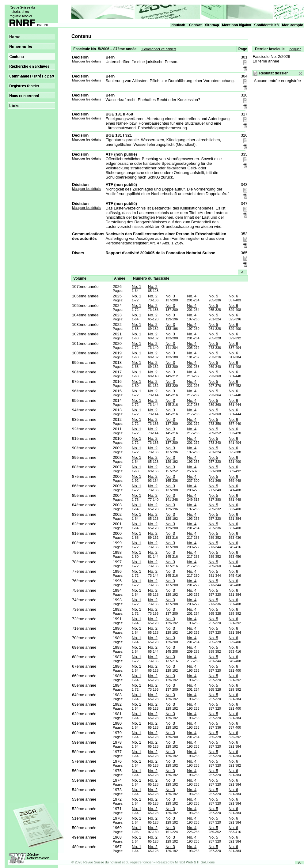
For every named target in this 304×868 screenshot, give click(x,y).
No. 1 (137, 287)
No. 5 (213, 296)
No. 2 (153, 287)
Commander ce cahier (158, 49)
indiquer (295, 49)
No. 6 (233, 296)
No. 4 (192, 296)
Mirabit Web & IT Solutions (195, 862)
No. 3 (170, 296)
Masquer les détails (87, 61)
